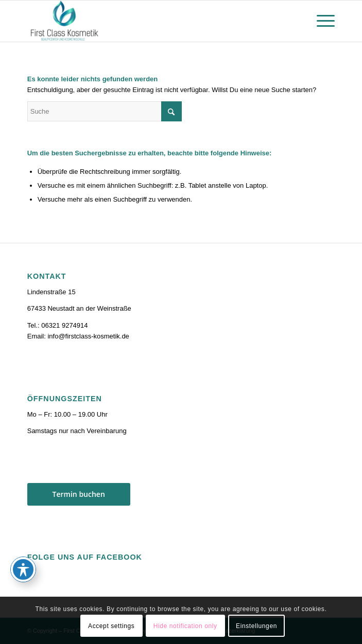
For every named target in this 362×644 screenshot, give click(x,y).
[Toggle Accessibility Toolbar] (23, 569)
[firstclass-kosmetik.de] (150, 21)
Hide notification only (185, 626)
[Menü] (321, 21)
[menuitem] (321, 21)
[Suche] (105, 111)
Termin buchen (79, 494)
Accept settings (111, 626)
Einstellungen (256, 626)
